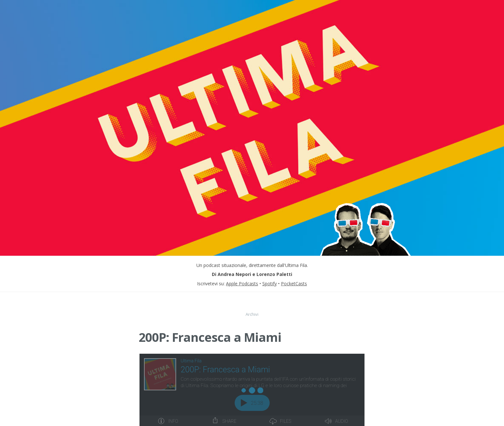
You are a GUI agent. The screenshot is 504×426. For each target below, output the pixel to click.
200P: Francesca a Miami (210, 337)
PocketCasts (294, 284)
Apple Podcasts (242, 284)
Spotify (270, 284)
